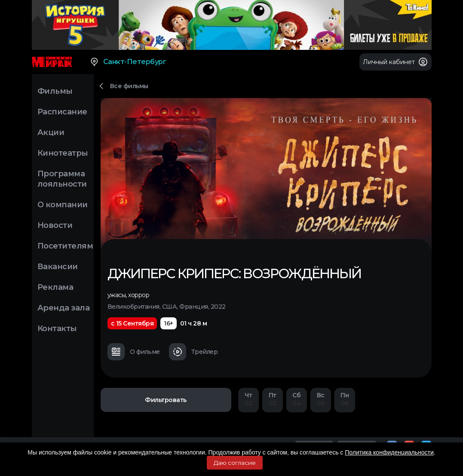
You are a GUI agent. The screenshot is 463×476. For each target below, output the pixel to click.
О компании (63, 205)
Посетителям (65, 246)
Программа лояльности (62, 179)
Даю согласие (235, 463)
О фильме (134, 352)
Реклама (55, 287)
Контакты (57, 329)
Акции (51, 132)
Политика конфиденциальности (389, 452)
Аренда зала (64, 308)
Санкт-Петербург (128, 62)
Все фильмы (129, 86)
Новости (55, 225)
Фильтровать (166, 400)
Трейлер (193, 352)
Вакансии (58, 267)
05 (321, 399)
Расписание (62, 112)
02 (248, 399)
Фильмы (55, 91)
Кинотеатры (63, 153)
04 (297, 399)
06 (345, 399)
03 (273, 399)
